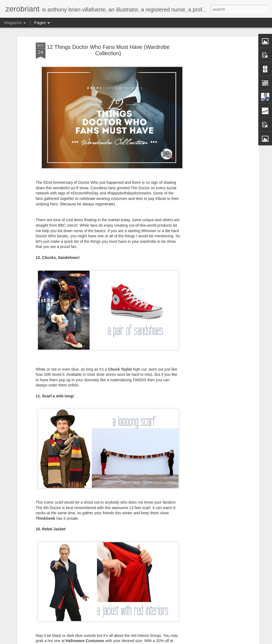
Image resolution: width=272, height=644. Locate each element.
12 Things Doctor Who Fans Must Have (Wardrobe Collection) (108, 50)
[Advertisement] (211, 129)
